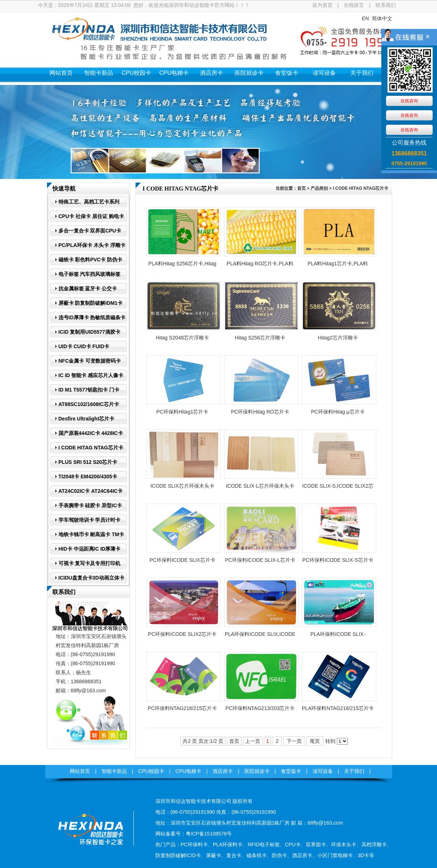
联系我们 (386, 5)
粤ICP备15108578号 (209, 834)
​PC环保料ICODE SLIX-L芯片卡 (260, 560)
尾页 (315, 741)
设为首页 (322, 5)
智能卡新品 (99, 73)
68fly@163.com (88, 690)
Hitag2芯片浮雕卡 (338, 338)
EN (365, 18)
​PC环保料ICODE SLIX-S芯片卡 (338, 560)
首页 (301, 188)
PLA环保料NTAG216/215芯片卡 (338, 708)
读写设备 (324, 73)
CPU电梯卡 (174, 73)
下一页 (294, 741)
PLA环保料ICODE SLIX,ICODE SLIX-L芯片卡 (260, 636)
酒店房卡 (211, 73)
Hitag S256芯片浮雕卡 (260, 338)
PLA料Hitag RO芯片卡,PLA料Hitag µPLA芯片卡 (260, 266)
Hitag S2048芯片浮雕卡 (182, 338)
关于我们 (362, 73)
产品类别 (319, 188)
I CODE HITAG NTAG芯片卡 (361, 188)
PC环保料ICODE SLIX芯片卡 (182, 560)
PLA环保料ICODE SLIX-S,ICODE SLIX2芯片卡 (338, 636)
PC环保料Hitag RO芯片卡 (260, 412)
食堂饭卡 (287, 73)
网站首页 (61, 73)
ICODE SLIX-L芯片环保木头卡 (260, 486)
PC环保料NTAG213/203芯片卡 (260, 708)
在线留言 (354, 5)
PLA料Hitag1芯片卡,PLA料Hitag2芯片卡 (338, 266)
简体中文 (382, 18)
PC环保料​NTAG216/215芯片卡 (183, 708)
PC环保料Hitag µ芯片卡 (338, 412)
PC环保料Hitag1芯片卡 (183, 412)
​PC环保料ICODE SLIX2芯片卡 (183, 634)
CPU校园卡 (137, 73)
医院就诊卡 (249, 73)
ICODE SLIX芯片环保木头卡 (182, 486)
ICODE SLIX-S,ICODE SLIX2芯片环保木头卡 (338, 488)
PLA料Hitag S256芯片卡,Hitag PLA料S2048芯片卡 (182, 266)
